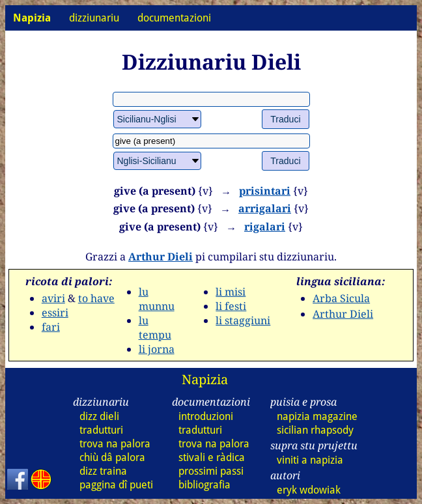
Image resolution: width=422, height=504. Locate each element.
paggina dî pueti (116, 485)
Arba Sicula (341, 298)
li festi (231, 306)
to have (96, 298)
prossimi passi (211, 471)
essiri (55, 313)
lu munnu (157, 299)
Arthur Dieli (161, 257)
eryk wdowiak (309, 490)
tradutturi (101, 430)
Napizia (205, 379)
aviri (53, 298)
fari (51, 327)
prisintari (265, 191)
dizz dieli (99, 416)
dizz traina (103, 471)
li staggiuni (243, 320)
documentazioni (174, 18)
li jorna (157, 349)
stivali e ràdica (212, 457)
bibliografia (204, 485)
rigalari (265, 227)
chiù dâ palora (112, 457)
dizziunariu (94, 18)
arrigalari (265, 208)
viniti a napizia (310, 460)
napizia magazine (317, 416)
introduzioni (206, 416)
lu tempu (155, 328)
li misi (231, 292)
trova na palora (115, 444)
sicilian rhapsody (315, 430)
